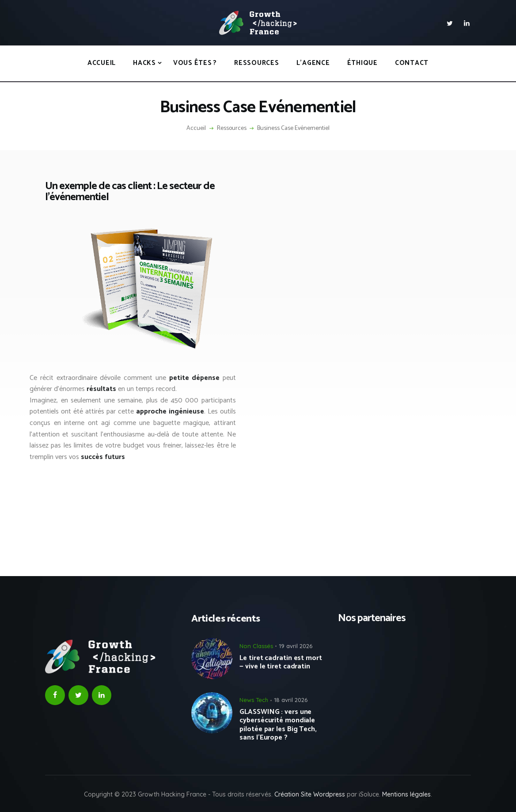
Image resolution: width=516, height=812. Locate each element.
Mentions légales (406, 794)
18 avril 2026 (291, 700)
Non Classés (256, 646)
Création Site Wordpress (310, 794)
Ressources (232, 129)
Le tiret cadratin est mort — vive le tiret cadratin (281, 662)
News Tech (254, 700)
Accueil (196, 129)
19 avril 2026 (296, 646)
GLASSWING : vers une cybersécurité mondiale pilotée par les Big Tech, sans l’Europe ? (278, 725)
